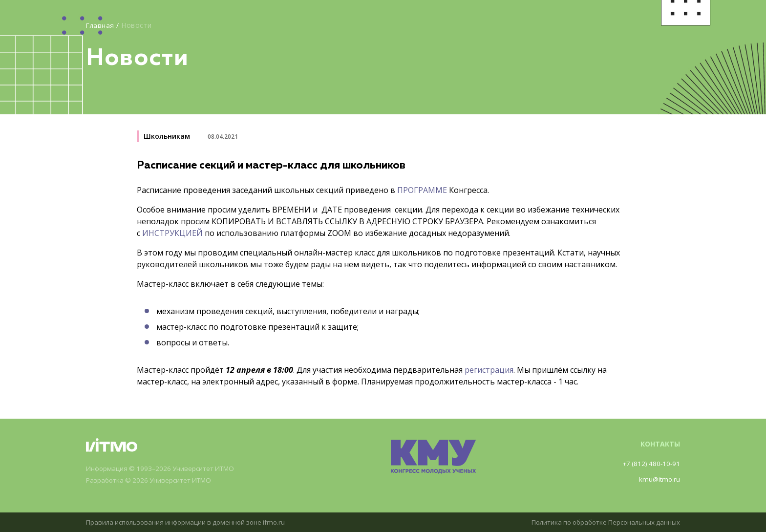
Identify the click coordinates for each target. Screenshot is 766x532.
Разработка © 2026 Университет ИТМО (153, 480)
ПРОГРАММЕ (422, 190)
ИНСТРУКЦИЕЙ (172, 233)
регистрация (489, 370)
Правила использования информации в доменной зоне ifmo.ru (190, 522)
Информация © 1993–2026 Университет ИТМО (164, 469)
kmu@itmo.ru (659, 479)
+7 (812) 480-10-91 (650, 463)
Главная (101, 25)
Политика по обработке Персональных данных (601, 522)
